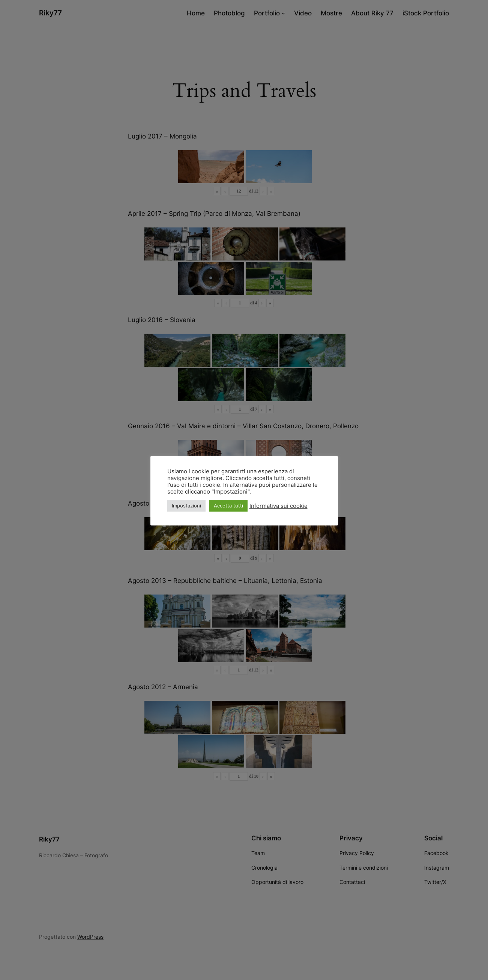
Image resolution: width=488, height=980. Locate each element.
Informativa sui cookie (279, 506)
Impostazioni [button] (186, 506)
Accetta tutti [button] (228, 506)
